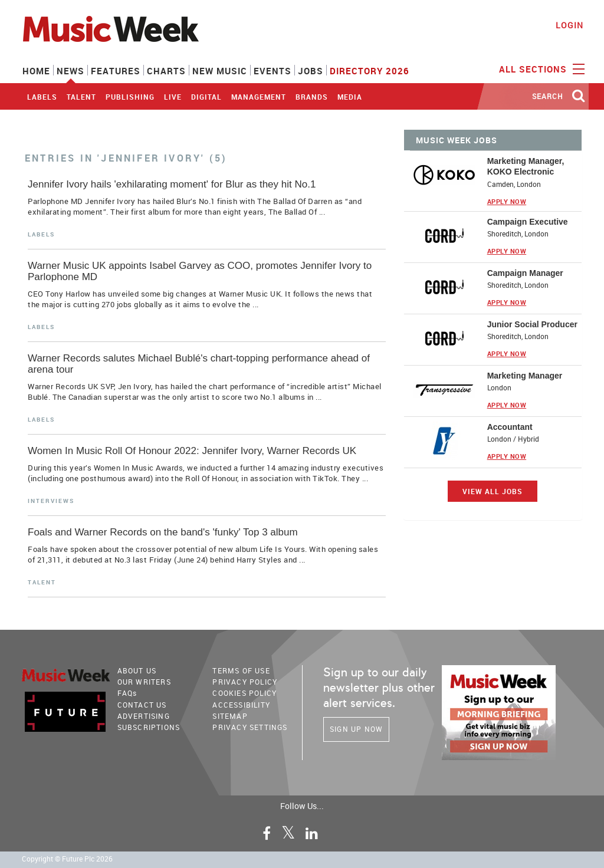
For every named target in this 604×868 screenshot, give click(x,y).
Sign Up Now (356, 729)
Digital (206, 97)
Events (273, 71)
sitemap (230, 716)
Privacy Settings (250, 727)
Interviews (51, 501)
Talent (81, 97)
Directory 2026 (370, 71)
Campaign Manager (525, 273)
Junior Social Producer (532, 324)
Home (36, 71)
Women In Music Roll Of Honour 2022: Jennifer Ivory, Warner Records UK (192, 451)
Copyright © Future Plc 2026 (67, 859)
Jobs (311, 71)
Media (350, 97)
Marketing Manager (525, 376)
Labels (42, 97)
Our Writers (144, 682)
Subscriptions (149, 727)
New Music (220, 71)
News (70, 71)
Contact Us (142, 705)
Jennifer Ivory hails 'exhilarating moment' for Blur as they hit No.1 (172, 184)
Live (173, 97)
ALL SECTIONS (540, 68)
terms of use (241, 670)
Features (116, 71)
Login (569, 25)
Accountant (510, 427)
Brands (312, 97)
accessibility (241, 705)
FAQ (127, 693)
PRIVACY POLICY (245, 682)
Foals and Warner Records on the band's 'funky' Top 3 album (163, 532)
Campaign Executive (528, 222)
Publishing (130, 97)
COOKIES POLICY (244, 693)
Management (259, 97)
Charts (166, 71)
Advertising (144, 716)
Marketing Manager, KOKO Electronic (526, 166)
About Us (137, 670)
